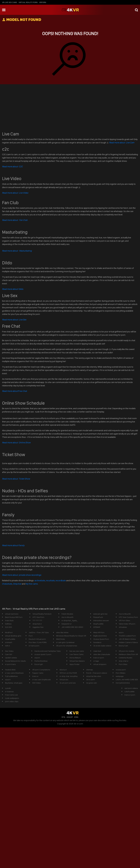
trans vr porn (99, 658)
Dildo (13, 289)
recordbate (61, 580)
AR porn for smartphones (67, 646)
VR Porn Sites (124, 620)
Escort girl (39, 664)
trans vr (35, 676)
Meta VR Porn (99, 632)
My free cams (32, 584)
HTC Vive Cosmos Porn (128, 617)
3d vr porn (90, 680)
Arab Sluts (9, 620)
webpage (120, 676)
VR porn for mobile (126, 651)
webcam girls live (100, 614)
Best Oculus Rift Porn (14, 617)
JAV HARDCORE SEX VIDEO (72, 627)
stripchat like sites (94, 676)
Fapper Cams (38, 673)
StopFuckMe (98, 624)
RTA (63, 717)
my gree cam (92, 683)
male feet (97, 651)
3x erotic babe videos (102, 646)
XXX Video (37, 683)
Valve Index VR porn (127, 624)
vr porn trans (10, 664)
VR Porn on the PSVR (68, 673)
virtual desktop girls (13, 636)
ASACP (70, 717)
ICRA (76, 717)
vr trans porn (34, 646)
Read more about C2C (12, 167)
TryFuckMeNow (11, 676)
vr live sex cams (10, 2)
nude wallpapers (12, 698)
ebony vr (63, 670)
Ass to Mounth (67, 617)
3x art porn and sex (68, 683)
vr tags (96, 661)
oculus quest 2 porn (43, 654)
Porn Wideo (121, 673)
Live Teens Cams (76, 654)
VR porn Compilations (41, 670)
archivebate (40, 580)
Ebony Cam (123, 646)
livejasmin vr (67, 624)
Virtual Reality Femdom (42, 614)
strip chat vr (124, 661)
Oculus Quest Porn (101, 639)
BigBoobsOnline (100, 636)
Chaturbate (7, 584)
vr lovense (9, 692)
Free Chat (15, 391)
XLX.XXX (9, 627)
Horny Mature (75, 658)
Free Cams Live (11, 695)
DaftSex (8, 624)
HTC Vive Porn (38, 617)
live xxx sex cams (77, 651)
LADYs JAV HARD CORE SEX (127, 680)
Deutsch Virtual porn (37, 639)
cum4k (8, 688)
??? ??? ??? (37, 620)
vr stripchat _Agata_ (70, 620)
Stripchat (17, 584)
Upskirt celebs (11, 658)
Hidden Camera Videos (128, 642)
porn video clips (12, 701)
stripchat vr (37, 624)
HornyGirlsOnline (123, 683)
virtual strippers (100, 664)
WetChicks (60, 639)
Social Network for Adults (15, 661)
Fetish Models (67, 614)
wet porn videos (131, 688)
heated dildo (10, 670)
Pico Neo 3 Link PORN (38, 642)
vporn (121, 632)
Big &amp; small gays (14, 683)
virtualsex (123, 627)
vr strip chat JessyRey (69, 676)
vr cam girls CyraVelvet (65, 642)
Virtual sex (64, 680)
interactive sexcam (101, 620)
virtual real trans (12, 614)
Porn (31, 636)
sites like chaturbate (102, 654)
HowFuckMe (10, 639)
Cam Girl (9, 654)
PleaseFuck (98, 617)
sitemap (90, 670)
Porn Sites (123, 664)
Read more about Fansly (13, 545)
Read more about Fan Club (15, 220)
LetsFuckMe (130, 692)
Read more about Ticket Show (16, 479)
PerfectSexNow (41, 661)
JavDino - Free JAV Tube (39, 632)
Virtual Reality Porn (28, 2)
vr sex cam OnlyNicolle (42, 680)
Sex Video (9, 651)
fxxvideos (97, 642)
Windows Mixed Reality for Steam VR (71, 636)
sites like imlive (62, 632)
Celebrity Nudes (126, 658)
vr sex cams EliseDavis (14, 673)
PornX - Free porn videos (97, 673)
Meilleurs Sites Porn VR (128, 654)
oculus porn (121, 670)
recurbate (50, 580)
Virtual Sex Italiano (77, 661)
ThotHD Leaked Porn (127, 636)
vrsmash (9, 642)
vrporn (43, 2)
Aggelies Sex (38, 627)
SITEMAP (97, 627)
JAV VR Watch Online (127, 639)
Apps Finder (75, 664)
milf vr (8, 646)
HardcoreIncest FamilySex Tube (48, 651)
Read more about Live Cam (122, 143)
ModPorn (9, 632)
